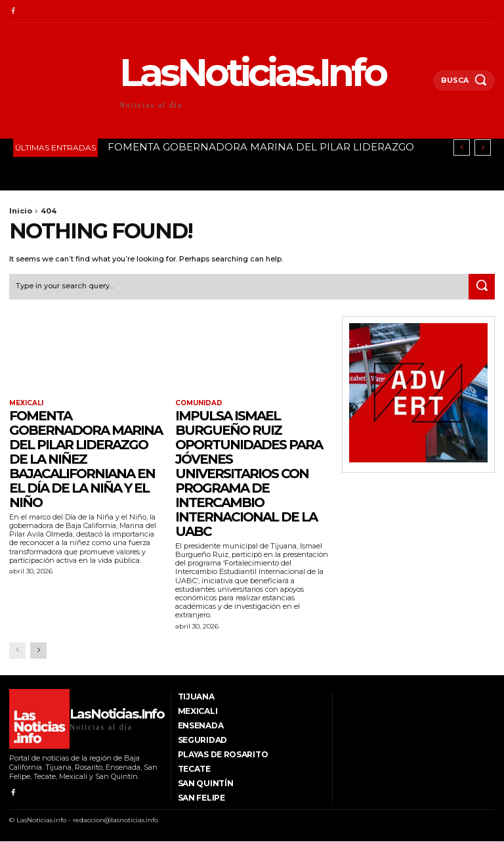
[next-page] (38, 650)
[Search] (482, 286)
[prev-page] (17, 650)
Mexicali (26, 403)
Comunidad (199, 403)
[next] (483, 147)
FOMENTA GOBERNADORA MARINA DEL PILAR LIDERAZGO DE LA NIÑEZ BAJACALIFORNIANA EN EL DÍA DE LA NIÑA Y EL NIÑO (86, 459)
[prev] (462, 147)
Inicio (21, 211)
